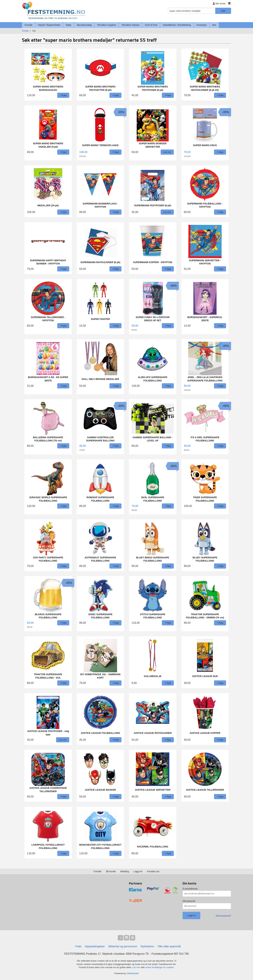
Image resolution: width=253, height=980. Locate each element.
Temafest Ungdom (107, 25)
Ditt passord (189, 901)
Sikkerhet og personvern (123, 946)
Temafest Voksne (131, 25)
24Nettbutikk (133, 973)
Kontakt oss (153, 871)
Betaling (125, 871)
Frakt (78, 946)
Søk (223, 11)
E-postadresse (190, 889)
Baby (69, 25)
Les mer (137, 967)
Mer (214, 25)
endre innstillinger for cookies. (160, 967)
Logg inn (138, 871)
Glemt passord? (223, 916)
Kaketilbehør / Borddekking (177, 25)
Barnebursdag (84, 25)
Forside (29, 25)
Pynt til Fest (151, 25)
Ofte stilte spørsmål (169, 946)
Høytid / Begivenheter (49, 25)
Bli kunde (111, 871)
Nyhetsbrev (147, 946)
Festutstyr (202, 25)
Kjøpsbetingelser (95, 946)
